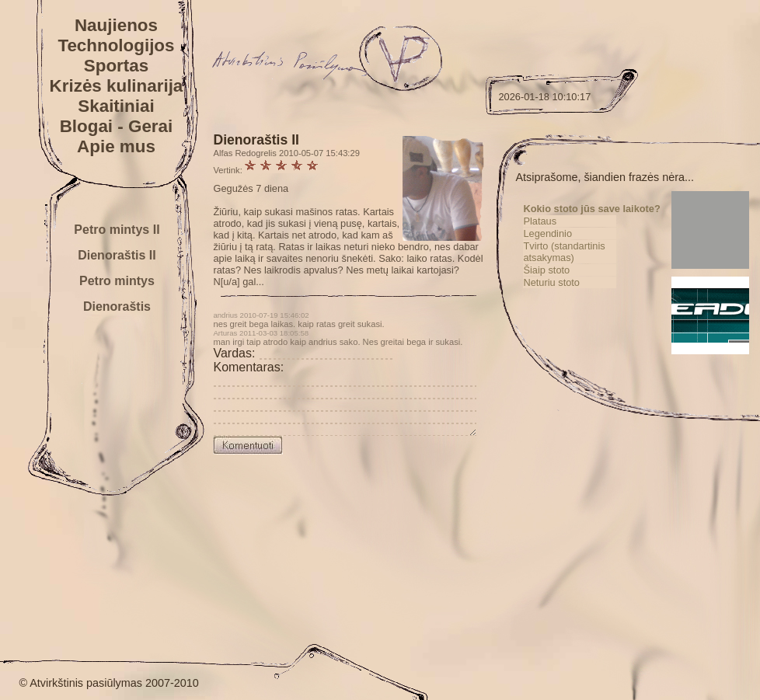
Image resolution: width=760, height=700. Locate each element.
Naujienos (116, 25)
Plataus (563, 233)
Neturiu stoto (575, 294)
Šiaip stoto (570, 282)
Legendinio (571, 245)
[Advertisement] (633, 537)
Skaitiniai (116, 106)
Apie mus (116, 146)
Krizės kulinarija (117, 86)
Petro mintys (117, 281)
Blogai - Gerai (117, 126)
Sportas (116, 66)
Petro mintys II (117, 230)
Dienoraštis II (117, 255)
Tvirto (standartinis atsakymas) (587, 263)
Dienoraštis (117, 306)
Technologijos (116, 45)
